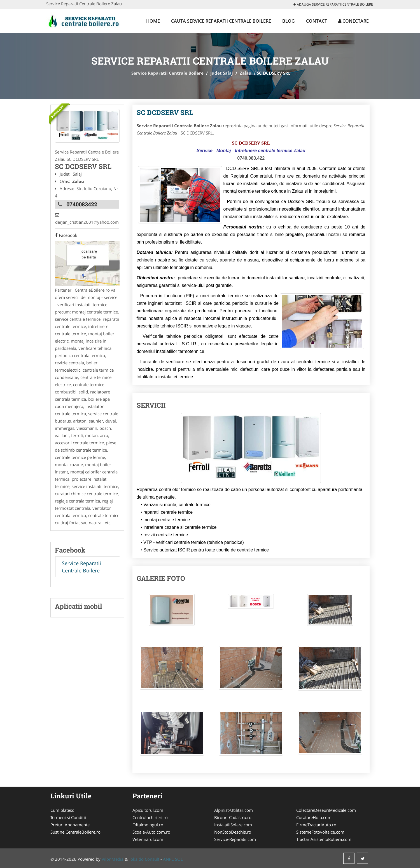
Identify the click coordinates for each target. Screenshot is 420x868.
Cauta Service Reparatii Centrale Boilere (221, 21)
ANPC (168, 859)
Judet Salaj (222, 73)
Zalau (246, 73)
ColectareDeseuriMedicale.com (326, 810)
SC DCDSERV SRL (165, 112)
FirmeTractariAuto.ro (316, 825)
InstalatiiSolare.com (233, 825)
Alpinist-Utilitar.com (234, 810)
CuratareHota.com (314, 817)
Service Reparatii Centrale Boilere (167, 73)
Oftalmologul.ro (148, 825)
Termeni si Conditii (68, 817)
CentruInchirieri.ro (150, 817)
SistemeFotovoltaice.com (320, 832)
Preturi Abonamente (70, 825)
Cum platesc (62, 810)
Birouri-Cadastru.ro (233, 817)
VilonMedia (113, 859)
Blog (289, 21)
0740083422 (82, 204)
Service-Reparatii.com (235, 839)
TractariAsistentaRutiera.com (324, 839)
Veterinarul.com (148, 839)
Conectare (354, 21)
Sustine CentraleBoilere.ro (75, 832)
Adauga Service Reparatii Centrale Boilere (333, 4)
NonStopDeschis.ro (233, 832)
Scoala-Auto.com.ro (151, 832)
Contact (317, 21)
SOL (179, 859)
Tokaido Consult (144, 859)
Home (153, 21)
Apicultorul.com (148, 810)
